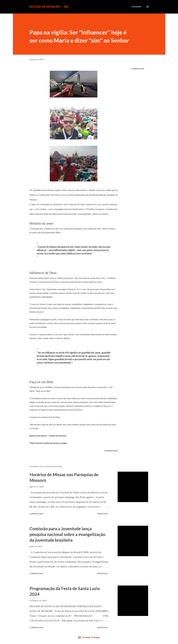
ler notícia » (103, 514)
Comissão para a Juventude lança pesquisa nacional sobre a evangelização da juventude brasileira (67, 534)
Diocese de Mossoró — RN (49, 7)
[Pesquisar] (136, 7)
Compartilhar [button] (137, 69)
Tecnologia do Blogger (89, 637)
